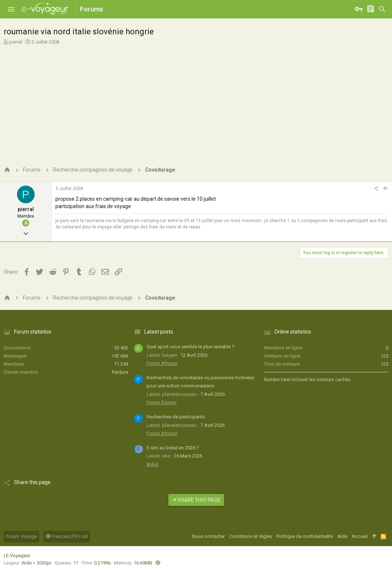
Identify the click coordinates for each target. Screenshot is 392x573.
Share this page (196, 500)
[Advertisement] (196, 103)
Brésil (152, 464)
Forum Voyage (21, 536)
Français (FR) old (67, 536)
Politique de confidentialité (305, 536)
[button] (11, 9)
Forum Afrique (162, 363)
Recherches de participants (176, 417)
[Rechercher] (382, 9)
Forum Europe (161, 402)
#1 (386, 189)
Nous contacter (208, 536)
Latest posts (159, 332)
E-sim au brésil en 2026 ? (173, 448)
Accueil (360, 536)
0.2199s (102, 563)
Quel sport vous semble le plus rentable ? (190, 347)
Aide (342, 536)
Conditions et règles (251, 536)
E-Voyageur (18, 555)
